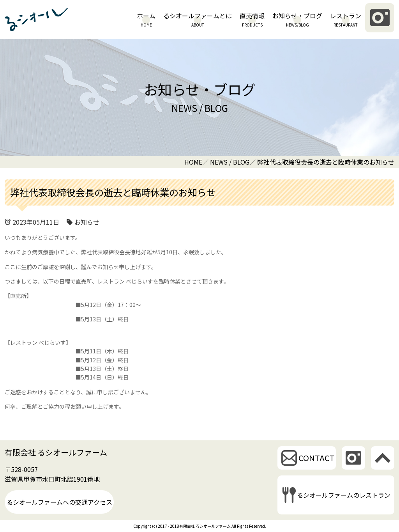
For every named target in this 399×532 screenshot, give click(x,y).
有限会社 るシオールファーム (56, 452)
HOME (193, 162)
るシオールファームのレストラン (344, 495)
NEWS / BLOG (230, 162)
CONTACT (317, 458)
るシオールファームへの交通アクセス (59, 502)
